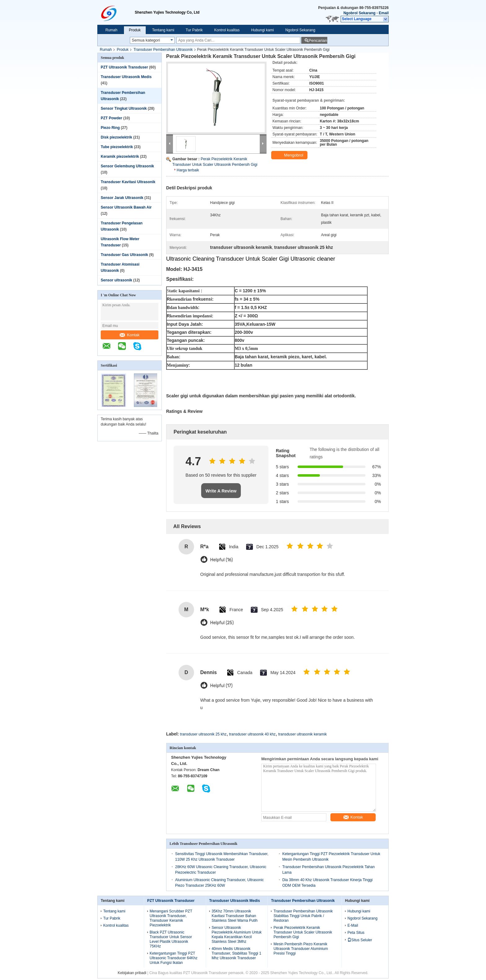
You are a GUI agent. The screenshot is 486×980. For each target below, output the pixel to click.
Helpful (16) (221, 560)
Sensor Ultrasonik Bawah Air (126, 207)
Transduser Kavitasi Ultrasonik (128, 182)
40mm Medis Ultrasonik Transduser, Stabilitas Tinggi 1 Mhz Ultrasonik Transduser (236, 953)
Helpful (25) (222, 623)
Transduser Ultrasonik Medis (126, 77)
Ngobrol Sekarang (359, 13)
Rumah (111, 30)
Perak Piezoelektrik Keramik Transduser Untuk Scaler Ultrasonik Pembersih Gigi (303, 932)
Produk (135, 30)
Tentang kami (163, 30)
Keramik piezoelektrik (120, 157)
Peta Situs (356, 933)
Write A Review (221, 491)
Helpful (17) (221, 686)
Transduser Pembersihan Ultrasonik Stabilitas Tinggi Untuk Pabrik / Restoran (303, 916)
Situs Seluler (360, 940)
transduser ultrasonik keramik (302, 734)
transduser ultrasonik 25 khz (203, 734)
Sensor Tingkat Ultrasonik (124, 108)
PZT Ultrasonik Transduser (124, 67)
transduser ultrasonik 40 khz (252, 734)
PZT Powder (111, 118)
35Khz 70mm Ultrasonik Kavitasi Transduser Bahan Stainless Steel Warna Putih (235, 916)
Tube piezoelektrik (117, 147)
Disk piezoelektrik (116, 137)
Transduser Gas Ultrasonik (124, 255)
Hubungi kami (262, 30)
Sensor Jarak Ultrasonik (122, 198)
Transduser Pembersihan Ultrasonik (163, 50)
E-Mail (353, 925)
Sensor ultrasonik (116, 280)
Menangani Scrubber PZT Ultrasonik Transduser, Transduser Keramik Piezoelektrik (171, 918)
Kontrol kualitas (227, 30)
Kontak (130, 335)
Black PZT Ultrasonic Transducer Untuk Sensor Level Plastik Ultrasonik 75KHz (171, 939)
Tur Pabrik (194, 30)
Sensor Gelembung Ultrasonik (127, 166)
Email (384, 13)
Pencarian (318, 40)
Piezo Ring (110, 128)
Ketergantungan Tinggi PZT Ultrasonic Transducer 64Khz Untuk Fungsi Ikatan (174, 958)
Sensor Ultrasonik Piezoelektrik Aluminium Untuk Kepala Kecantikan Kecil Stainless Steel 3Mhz (237, 935)
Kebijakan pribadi (132, 973)
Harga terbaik (188, 170)
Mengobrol (290, 155)
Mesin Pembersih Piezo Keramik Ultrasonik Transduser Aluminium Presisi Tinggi (300, 949)
